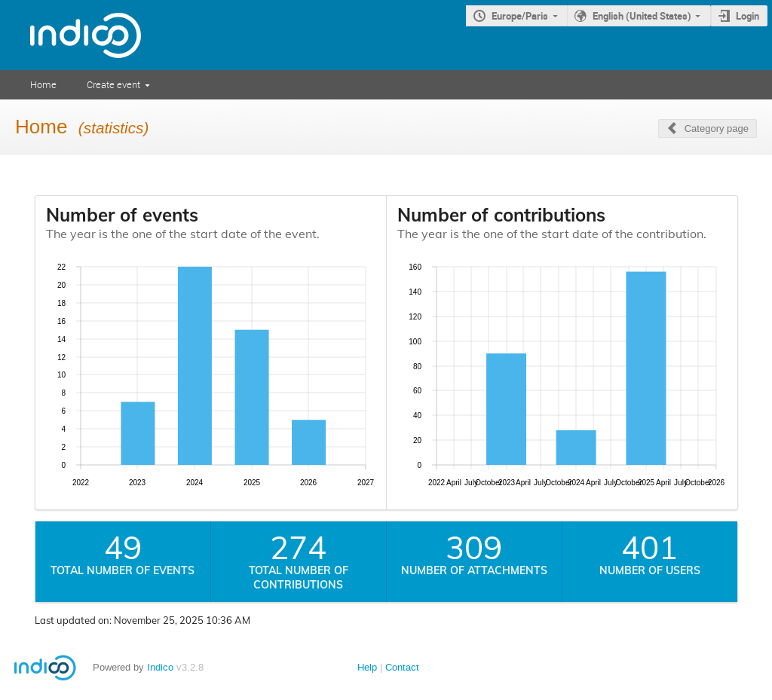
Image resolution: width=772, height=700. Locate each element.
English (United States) (642, 16)
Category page (717, 128)
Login (747, 16)
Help (367, 667)
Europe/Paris (520, 16)
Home (43, 84)
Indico (160, 667)
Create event (113, 84)
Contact (402, 667)
